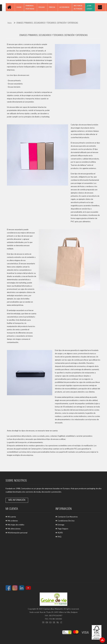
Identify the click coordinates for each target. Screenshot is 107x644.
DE (54, 622)
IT (61, 622)
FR (43, 622)
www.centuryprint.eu (65, 397)
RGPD (60, 533)
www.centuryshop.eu (84, 397)
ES (51, 622)
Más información (17, 500)
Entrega (61, 525)
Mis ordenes (13, 521)
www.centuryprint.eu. (15, 305)
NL (58, 622)
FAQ (59, 537)
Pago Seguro (63, 529)
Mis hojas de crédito (16, 525)
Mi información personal (17, 533)
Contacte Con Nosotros (68, 517)
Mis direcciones (14, 529)
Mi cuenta (12, 517)
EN (47, 622)
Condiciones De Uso (66, 521)
